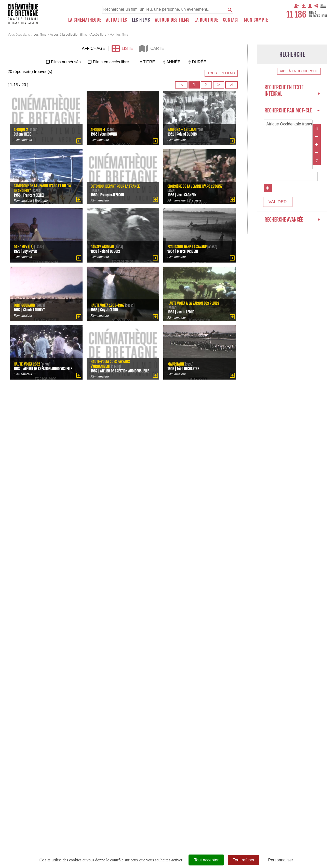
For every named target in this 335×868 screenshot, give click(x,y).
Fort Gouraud (25, 305)
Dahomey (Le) (24, 246)
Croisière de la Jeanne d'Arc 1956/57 (196, 186)
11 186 (296, 15)
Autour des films (172, 20)
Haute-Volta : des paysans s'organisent (111, 361)
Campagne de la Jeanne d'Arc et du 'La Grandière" (41, 188)
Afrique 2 (21, 129)
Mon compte (256, 20)
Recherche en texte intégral (292, 91)
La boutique (206, 20)
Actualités (117, 20)
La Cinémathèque (85, 20)
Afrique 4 (98, 129)
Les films (141, 20)
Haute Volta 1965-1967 (108, 305)
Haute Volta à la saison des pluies (194, 303)
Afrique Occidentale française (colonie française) (288, 124)
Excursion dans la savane (187, 246)
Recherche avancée (292, 221)
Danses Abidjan (103, 246)
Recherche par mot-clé (292, 111)
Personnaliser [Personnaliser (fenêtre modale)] (280, 860)
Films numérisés (66, 62)
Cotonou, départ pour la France (116, 186)
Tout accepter (206, 860)
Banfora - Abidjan (182, 129)
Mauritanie (176, 364)
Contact (231, 20)
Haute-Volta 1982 (27, 361)
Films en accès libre (111, 62)
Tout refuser (244, 860)
